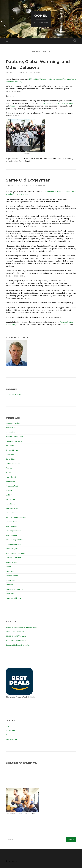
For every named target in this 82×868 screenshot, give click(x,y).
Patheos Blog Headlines (15, 540)
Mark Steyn (10, 504)
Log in (8, 726)
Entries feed (11, 730)
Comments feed (12, 735)
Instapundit (10, 481)
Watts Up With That (14, 598)
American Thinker (13, 423)
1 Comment (35, 72)
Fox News (10, 468)
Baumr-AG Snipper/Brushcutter (18, 645)
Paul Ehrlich (44, 103)
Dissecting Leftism (13, 464)
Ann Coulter (10, 432)
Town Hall (10, 594)
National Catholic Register (16, 517)
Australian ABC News (14, 441)
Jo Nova (9, 490)
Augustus (23, 72)
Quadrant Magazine (13, 544)
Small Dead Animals (13, 558)
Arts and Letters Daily (14, 437)
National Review (12, 522)
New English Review (14, 531)
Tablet (8, 567)
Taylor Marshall (12, 576)
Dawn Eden (10, 459)
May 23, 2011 (11, 72)
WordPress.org (12, 739)
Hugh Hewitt (11, 477)
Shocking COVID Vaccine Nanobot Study (21, 627)
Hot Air (8, 473)
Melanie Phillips (12, 508)
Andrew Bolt (11, 428)
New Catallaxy (11, 526)
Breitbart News (12, 450)
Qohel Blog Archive (13, 394)
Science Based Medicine (15, 553)
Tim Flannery (67, 103)
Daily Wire (10, 455)
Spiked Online (11, 562)
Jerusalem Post (12, 486)
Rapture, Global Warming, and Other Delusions (38, 64)
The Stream (10, 580)
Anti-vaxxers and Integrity (16, 641)
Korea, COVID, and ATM (15, 632)
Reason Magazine (13, 549)
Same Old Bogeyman (32, 180)
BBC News (10, 446)
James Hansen (55, 103)
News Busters (11, 535)
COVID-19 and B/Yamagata (16, 636)
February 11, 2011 (14, 185)
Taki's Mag (10, 571)
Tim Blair (9, 585)
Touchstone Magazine (14, 589)
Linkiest (9, 495)
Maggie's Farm (11, 499)
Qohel (41, 16)
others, (12, 106)
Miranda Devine (12, 513)
